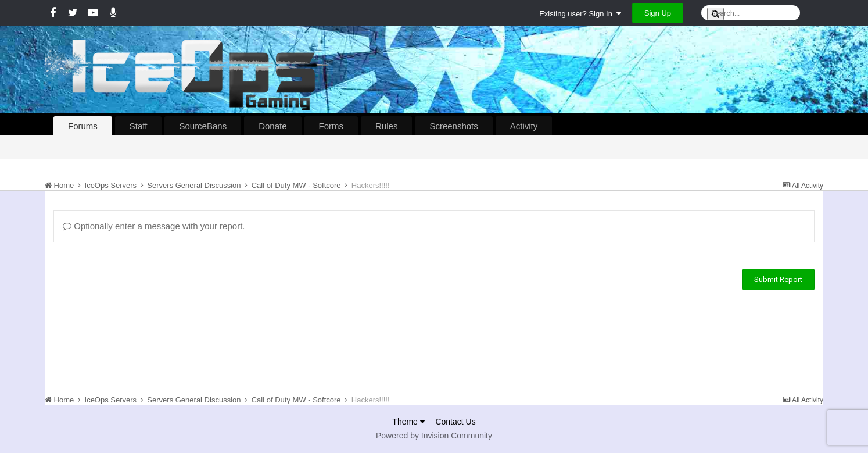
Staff (139, 126)
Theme (408, 422)
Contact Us (455, 422)
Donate (272, 126)
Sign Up (658, 13)
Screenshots (453, 126)
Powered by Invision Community (434, 436)
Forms (331, 126)
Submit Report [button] (778, 279)
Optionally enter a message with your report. (154, 226)
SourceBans (203, 126)
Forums (83, 126)
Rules (386, 126)
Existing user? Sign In (580, 14)
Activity (524, 126)
